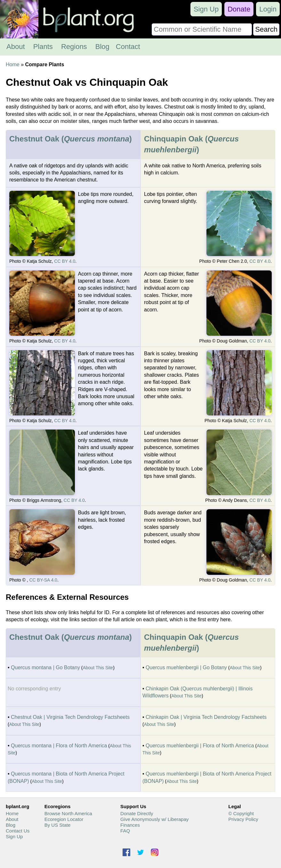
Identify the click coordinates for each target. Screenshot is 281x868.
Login (268, 9)
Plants (43, 47)
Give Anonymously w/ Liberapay (154, 819)
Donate (239, 9)
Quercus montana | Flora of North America (59, 746)
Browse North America (68, 813)
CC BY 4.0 (65, 261)
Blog (102, 47)
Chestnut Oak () (71, 139)
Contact (128, 47)
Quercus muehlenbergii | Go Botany (186, 667)
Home (13, 64)
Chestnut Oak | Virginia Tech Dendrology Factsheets (70, 717)
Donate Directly (137, 813)
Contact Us (18, 831)
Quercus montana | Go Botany (45, 667)
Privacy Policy (243, 819)
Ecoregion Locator (64, 819)
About (16, 47)
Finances (130, 825)
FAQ (125, 831)
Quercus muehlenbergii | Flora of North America (200, 746)
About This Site (98, 668)
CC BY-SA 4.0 (43, 580)
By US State (58, 825)
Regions (74, 47)
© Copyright (241, 813)
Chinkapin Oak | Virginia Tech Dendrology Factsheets (206, 717)
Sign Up (206, 9)
